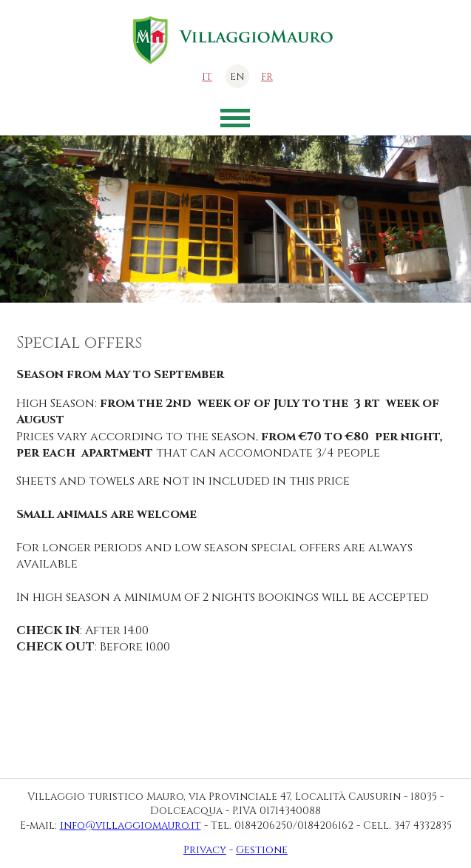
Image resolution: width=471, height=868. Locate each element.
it (207, 77)
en (237, 77)
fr (267, 77)
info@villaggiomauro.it (131, 825)
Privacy (205, 850)
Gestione (262, 850)
